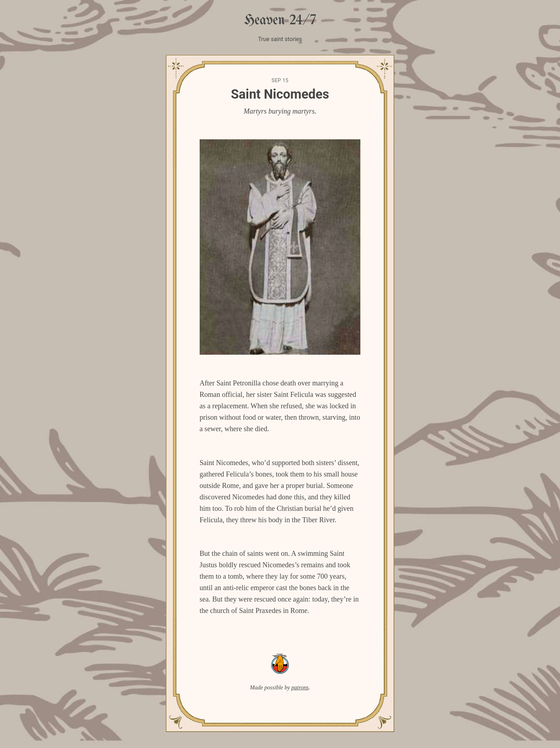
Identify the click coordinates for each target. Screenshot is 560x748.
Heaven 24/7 (280, 21)
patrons (300, 687)
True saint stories (280, 39)
